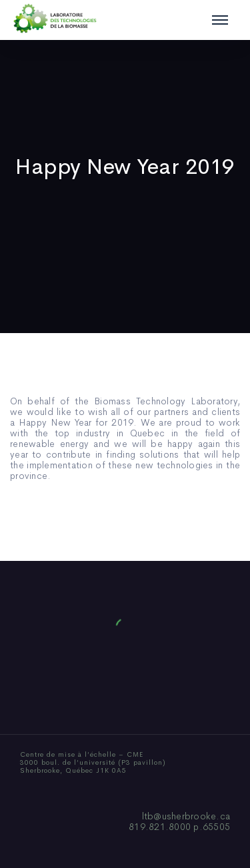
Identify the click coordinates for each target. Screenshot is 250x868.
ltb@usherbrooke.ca (186, 816)
